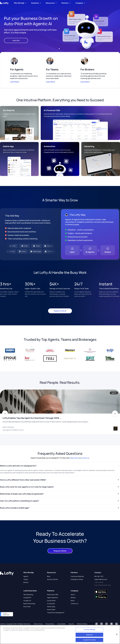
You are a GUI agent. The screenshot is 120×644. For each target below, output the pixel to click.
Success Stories (52, 587)
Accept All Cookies (89, 640)
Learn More (15, 82)
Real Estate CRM (53, 602)
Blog (49, 584)
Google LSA (27, 608)
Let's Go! (16, 40)
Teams (26, 587)
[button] (59, 49)
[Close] (117, 634)
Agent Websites (52, 605)
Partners (65, 3)
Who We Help (19, 3)
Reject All (89, 635)
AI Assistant (51, 611)
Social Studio (51, 608)
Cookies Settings (89, 630)
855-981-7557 (99, 584)
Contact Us (74, 611)
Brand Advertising (29, 611)
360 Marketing (28, 602)
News (73, 608)
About (73, 602)
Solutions (35, 3)
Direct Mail (27, 614)
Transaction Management (56, 620)
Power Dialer (51, 617)
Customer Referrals (77, 584)
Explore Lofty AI (60, 311)
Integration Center (77, 587)
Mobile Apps (51, 614)
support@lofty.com (101, 587)
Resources (50, 3)
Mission (73, 605)
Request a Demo (60, 559)
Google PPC (27, 605)
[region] (60, 635)
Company (79, 3)
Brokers (26, 590)
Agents (26, 584)
